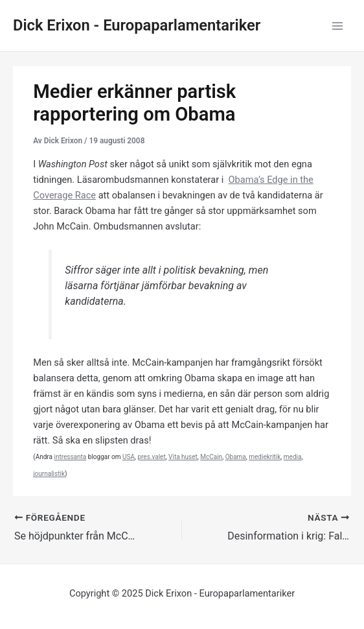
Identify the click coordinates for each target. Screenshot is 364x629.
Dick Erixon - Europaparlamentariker (137, 25)
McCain (211, 457)
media (293, 457)
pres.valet (151, 457)
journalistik (49, 474)
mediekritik (265, 457)
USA (129, 457)
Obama (236, 457)
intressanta (70, 457)
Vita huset (183, 457)
